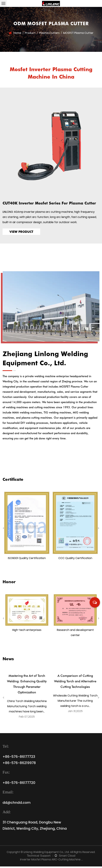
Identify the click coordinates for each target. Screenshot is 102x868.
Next (99, 530)
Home (17, 32)
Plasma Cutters (49, 32)
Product (30, 32)
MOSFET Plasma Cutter (74, 388)
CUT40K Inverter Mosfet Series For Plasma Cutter (49, 204)
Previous (3, 530)
